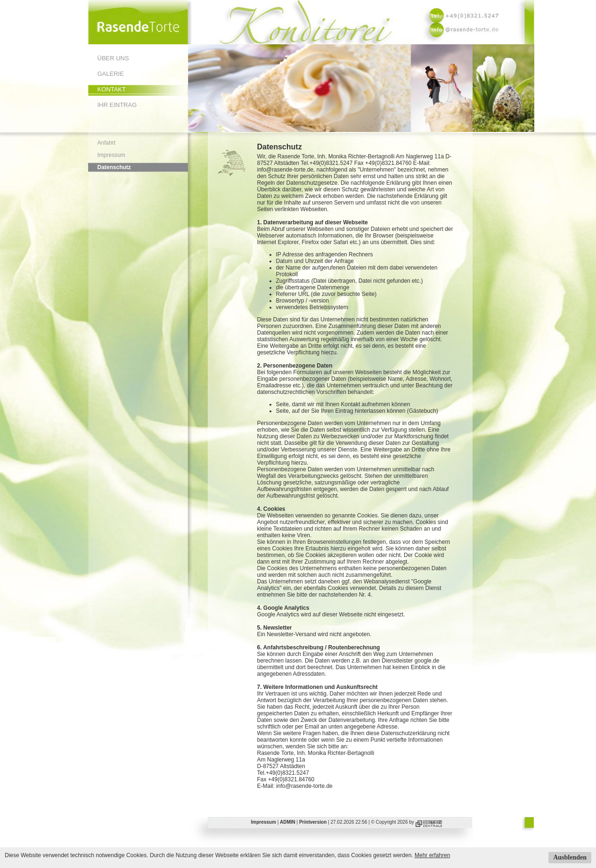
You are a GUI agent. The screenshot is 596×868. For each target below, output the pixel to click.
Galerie (111, 74)
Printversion (313, 822)
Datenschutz (114, 167)
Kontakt (112, 89)
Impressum (111, 155)
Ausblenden (570, 857)
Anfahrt (107, 143)
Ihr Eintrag (117, 105)
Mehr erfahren (432, 855)
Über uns (113, 58)
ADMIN (288, 822)
